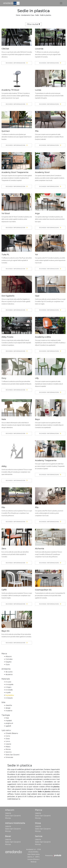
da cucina (9, 672)
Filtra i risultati (33, 24)
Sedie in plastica (46, 15)
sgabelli (8, 726)
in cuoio (8, 682)
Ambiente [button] (6, 669)
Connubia (9, 659)
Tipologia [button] (6, 715)
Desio (8, 739)
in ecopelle (9, 684)
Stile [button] (3, 702)
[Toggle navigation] (61, 3)
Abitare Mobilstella (15, 823)
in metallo (9, 690)
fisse (7, 718)
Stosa (38, 823)
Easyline (9, 662)
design (8, 708)
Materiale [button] (6, 679)
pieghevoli (9, 723)
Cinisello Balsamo (12, 733)
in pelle (8, 692)
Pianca (39, 810)
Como (8, 736)
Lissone (8, 744)
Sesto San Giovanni (12, 755)
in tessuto (9, 698)
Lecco (8, 741)
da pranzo (9, 674)
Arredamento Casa (28, 15)
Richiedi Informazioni (16, 63)
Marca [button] (4, 654)
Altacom (9, 656)
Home (18, 15)
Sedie (37, 15)
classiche (9, 705)
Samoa (39, 836)
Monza (8, 749)
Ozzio (8, 664)
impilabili (9, 721)
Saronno (9, 752)
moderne (9, 711)
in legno (9, 687)
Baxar (8, 836)
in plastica (10, 695)
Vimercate (9, 757)
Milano (8, 747)
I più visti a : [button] (6, 730)
